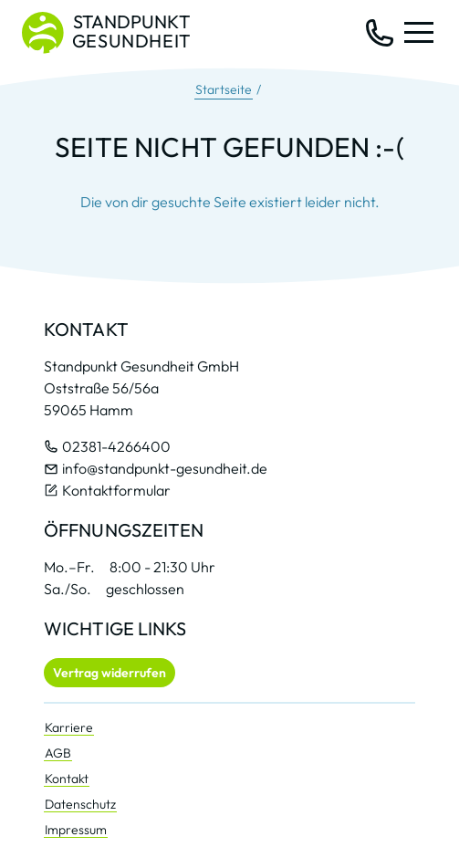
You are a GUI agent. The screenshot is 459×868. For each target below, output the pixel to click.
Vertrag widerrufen (110, 673)
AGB (58, 753)
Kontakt (67, 779)
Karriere (69, 727)
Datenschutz (80, 804)
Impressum (76, 830)
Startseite (224, 89)
